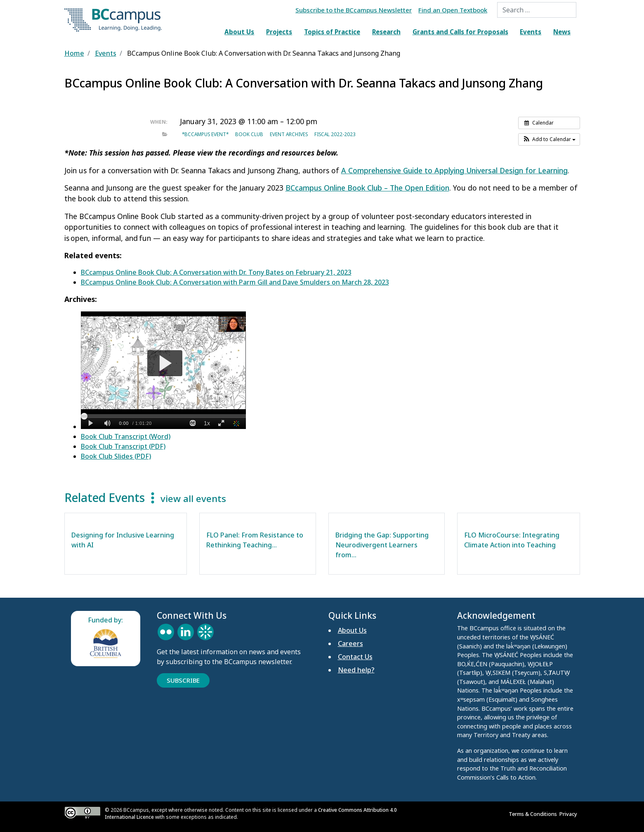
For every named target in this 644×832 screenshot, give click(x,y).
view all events (193, 498)
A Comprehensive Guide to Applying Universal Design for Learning (454, 170)
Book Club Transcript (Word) (126, 436)
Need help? (356, 670)
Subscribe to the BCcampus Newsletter (354, 10)
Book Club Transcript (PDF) (123, 446)
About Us (239, 32)
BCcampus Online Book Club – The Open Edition (367, 188)
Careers (350, 643)
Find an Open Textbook (453, 10)
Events (531, 32)
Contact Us (355, 657)
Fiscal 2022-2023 (335, 134)
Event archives (289, 134)
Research (386, 32)
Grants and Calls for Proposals (460, 32)
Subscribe (183, 680)
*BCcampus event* (205, 134)
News (562, 32)
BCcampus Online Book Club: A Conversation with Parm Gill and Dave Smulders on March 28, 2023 (235, 282)
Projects (279, 32)
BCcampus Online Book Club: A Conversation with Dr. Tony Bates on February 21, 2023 (216, 272)
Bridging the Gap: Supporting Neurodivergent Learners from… (382, 545)
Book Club (249, 134)
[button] (549, 139)
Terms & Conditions (534, 814)
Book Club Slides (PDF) (116, 456)
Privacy (570, 814)
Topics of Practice (332, 32)
